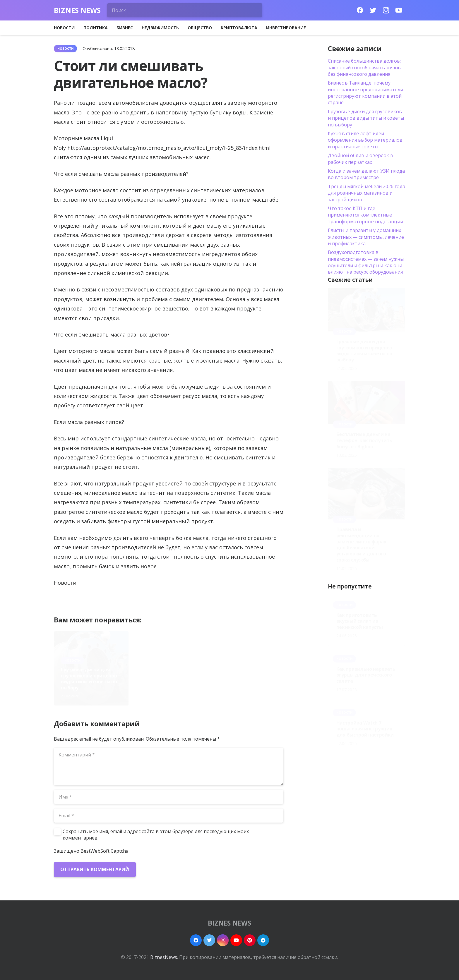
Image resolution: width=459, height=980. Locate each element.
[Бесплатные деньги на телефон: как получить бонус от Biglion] (366, 403)
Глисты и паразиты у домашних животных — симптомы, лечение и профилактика (366, 237)
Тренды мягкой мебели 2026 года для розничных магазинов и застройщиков (366, 193)
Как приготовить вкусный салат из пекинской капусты (360, 621)
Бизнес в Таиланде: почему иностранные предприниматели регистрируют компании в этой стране (365, 93)
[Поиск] (185, 10)
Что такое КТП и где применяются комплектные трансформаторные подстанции (365, 215)
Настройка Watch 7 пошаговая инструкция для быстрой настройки (365, 729)
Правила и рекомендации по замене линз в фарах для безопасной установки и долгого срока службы (246, 676)
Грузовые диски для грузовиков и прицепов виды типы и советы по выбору (89, 679)
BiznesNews (164, 957)
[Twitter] (373, 10)
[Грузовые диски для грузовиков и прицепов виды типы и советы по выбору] (366, 310)
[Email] (169, 816)
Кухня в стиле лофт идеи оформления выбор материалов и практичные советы (365, 140)
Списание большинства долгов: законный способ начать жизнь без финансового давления (364, 67)
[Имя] (169, 797)
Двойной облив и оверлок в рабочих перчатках (360, 159)
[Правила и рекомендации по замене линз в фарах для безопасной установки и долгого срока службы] (366, 494)
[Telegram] (263, 940)
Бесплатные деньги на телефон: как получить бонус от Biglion (166, 682)
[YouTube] (399, 10)
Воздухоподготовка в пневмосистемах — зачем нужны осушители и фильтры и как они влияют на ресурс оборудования (366, 262)
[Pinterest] (250, 940)
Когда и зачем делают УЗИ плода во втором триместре (366, 174)
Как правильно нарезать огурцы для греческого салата (366, 675)
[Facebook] (360, 10)
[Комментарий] (169, 766)
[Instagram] (386, 10)
